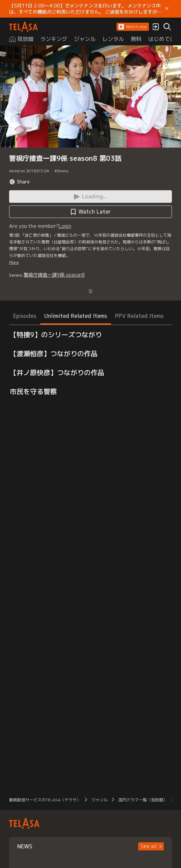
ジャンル (100, 800)
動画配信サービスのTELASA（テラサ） (45, 800)
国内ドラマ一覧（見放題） (143, 800)
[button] (133, 27)
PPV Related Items (139, 316)
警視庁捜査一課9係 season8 (54, 275)
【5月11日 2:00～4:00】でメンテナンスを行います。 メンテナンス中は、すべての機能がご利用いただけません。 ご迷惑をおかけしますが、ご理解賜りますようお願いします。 (85, 9)
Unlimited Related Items (76, 316)
